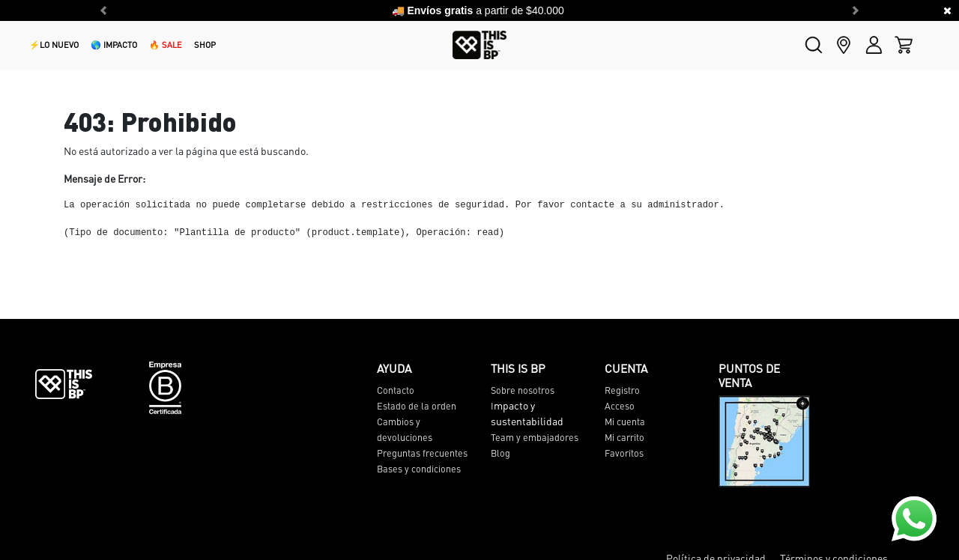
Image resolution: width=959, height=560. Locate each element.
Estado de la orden (417, 406)
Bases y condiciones (419, 469)
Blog (500, 453)
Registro (622, 390)
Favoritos (624, 453)
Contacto (396, 390)
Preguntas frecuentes (422, 453)
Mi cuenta (625, 421)
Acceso (620, 406)
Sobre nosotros (523, 390)
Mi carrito (624, 437)
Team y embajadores (535, 437)
